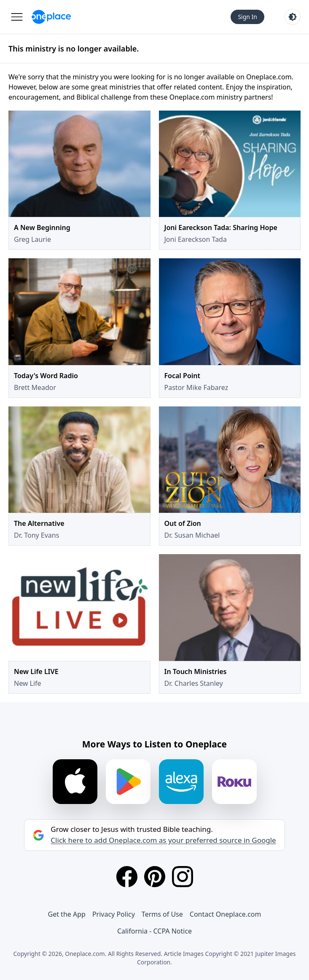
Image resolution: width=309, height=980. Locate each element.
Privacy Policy (114, 914)
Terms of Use (162, 914)
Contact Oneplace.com (226, 914)
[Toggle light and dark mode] (293, 17)
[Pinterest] (155, 877)
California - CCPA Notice (154, 931)
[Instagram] (183, 877)
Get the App (67, 914)
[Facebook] (127, 877)
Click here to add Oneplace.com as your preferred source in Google (163, 840)
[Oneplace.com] (51, 17)
